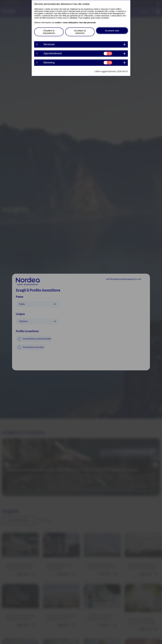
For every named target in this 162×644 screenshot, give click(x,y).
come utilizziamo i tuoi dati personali (79, 23)
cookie (58, 23)
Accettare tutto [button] (112, 31)
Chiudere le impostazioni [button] (49, 32)
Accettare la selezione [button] (80, 32)
